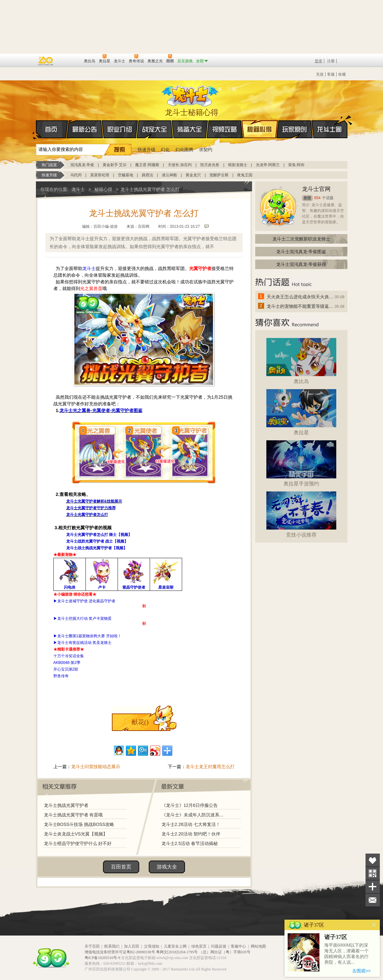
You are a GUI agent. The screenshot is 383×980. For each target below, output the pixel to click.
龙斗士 (191, 94)
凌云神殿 (169, 175)
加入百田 (132, 946)
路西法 (147, 175)
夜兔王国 (245, 175)
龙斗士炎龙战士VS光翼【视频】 (76, 834)
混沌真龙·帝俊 (82, 165)
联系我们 (112, 946)
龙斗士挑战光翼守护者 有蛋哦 (73, 815)
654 (318, 198)
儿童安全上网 (175, 946)
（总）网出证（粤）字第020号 (225, 952)
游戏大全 (167, 867)
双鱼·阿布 (296, 165)
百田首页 (121, 867)
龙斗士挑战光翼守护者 (66, 805)
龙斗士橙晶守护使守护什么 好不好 (78, 843)
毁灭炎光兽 (210, 165)
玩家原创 (295, 129)
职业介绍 (120, 129)
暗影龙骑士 (238, 165)
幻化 (165, 150)
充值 (320, 74)
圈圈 (307, 198)
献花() (140, 722)
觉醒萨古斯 (219, 175)
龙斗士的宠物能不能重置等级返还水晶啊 (300, 306)
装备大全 (190, 129)
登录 (318, 61)
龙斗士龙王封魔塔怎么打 (210, 767)
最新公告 (85, 129)
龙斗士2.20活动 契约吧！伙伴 (191, 834)
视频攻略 (225, 129)
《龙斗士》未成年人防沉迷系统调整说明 (195, 815)
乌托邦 (76, 175)
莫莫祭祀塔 (100, 175)
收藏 (342, 74)
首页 (36, 130)
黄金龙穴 (193, 175)
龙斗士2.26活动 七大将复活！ (191, 824)
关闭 (374, 925)
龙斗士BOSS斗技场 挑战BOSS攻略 (79, 824)
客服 (331, 74)
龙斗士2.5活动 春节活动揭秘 (190, 843)
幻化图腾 (184, 150)
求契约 (206, 150)
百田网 (70, 60)
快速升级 (147, 150)
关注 (373, 873)
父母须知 (152, 946)
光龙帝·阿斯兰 (268, 165)
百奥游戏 (46, 61)
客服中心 (238, 946)
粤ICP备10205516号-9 (103, 958)
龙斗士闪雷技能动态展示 (96, 767)
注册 (331, 61)
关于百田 (92, 946)
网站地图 (258, 946)
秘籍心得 (260, 129)
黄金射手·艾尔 (115, 165)
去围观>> (361, 971)
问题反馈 (219, 946)
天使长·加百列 (180, 165)
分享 (373, 887)
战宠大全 (155, 129)
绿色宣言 (199, 946)
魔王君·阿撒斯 (147, 165)
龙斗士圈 (329, 123)
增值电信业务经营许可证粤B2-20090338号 (120, 952)
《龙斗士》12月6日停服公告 (190, 805)
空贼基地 (126, 175)
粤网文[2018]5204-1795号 (177, 952)
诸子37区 (336, 937)
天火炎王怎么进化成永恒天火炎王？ (300, 297)
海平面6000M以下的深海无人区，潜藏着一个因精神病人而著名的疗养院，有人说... (346, 954)
